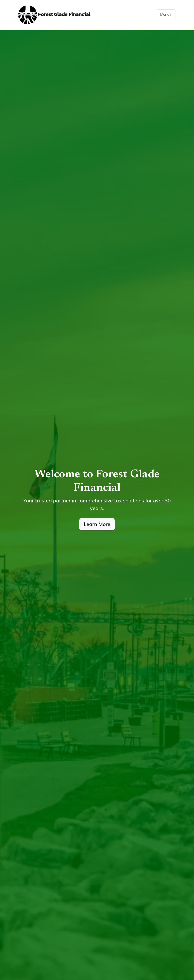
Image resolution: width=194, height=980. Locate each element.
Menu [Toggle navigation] (166, 14)
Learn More (97, 524)
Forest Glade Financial (54, 15)
